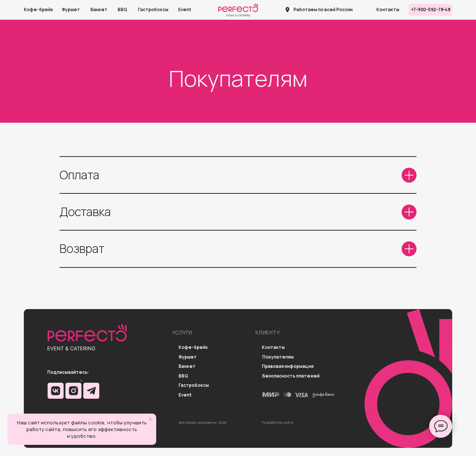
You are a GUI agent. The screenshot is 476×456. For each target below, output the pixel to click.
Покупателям (278, 357)
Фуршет (71, 10)
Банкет (99, 10)
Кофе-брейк (38, 10)
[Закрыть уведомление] (151, 419)
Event (185, 10)
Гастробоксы (153, 10)
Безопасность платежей (291, 376)
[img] (56, 391)
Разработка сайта (278, 422)
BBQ (122, 10)
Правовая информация (288, 367)
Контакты (388, 10)
